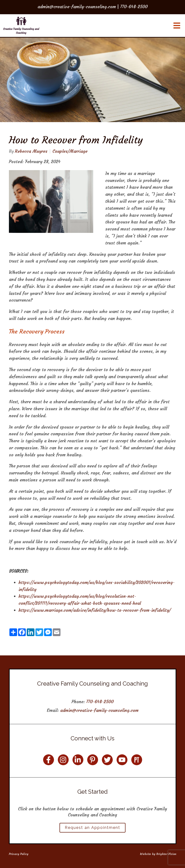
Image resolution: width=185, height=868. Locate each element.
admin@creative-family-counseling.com (99, 710)
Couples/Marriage (70, 151)
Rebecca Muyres (31, 151)
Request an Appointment (92, 828)
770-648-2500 (100, 702)
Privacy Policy (19, 854)
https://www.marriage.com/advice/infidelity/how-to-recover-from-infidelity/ (95, 610)
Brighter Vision (166, 854)
